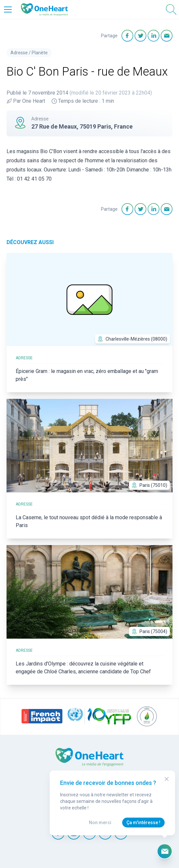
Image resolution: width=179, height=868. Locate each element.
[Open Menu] (8, 9)
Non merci (100, 823)
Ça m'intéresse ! (143, 823)
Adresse (19, 53)
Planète (40, 53)
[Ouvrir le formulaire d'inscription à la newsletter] (165, 851)
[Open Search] (171, 9)
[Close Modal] (167, 779)
